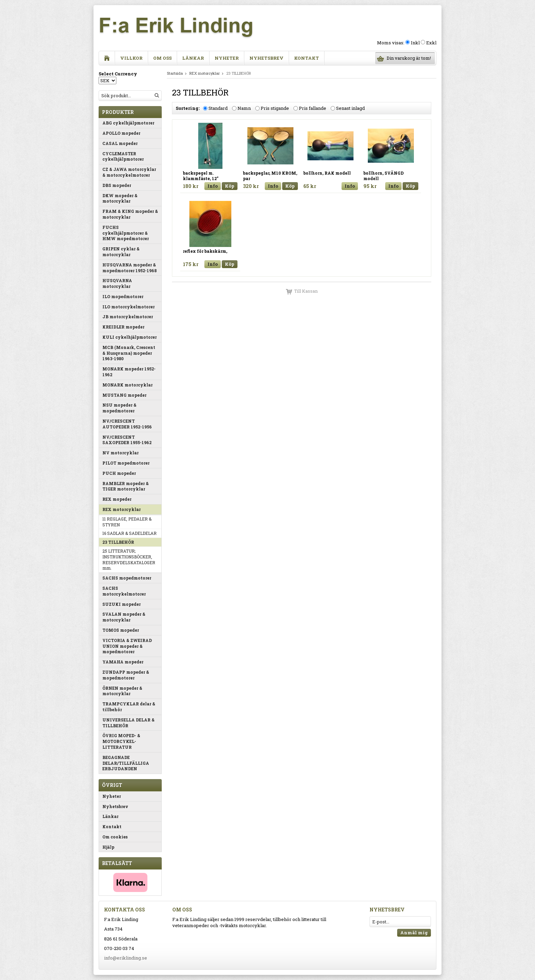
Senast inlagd (350, 108)
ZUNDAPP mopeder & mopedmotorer (126, 675)
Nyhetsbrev (266, 58)
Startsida (175, 73)
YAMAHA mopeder (123, 662)
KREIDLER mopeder (123, 327)
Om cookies (115, 837)
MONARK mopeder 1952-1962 (129, 372)
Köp (230, 186)
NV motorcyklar (120, 453)
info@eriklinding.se (126, 958)
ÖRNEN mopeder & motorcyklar (122, 691)
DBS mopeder (117, 185)
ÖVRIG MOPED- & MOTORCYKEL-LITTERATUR (121, 741)
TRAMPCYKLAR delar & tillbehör (129, 707)
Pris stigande (275, 108)
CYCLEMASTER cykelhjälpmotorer (123, 156)
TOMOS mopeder (121, 630)
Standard (218, 108)
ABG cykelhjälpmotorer (128, 123)
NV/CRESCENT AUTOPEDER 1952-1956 (127, 424)
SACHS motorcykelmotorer (124, 591)
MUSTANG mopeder (124, 395)
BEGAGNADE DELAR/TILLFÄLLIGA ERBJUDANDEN (126, 763)
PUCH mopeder (119, 473)
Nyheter (227, 58)
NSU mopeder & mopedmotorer (119, 408)
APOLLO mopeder (121, 133)
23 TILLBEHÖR (118, 542)
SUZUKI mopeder (121, 604)
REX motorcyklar (121, 509)
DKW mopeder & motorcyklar (120, 198)
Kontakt (307, 58)
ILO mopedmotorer (123, 296)
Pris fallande (313, 108)
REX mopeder (117, 499)
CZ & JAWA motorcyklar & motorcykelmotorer (129, 172)
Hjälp (108, 847)
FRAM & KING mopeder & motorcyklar (130, 214)
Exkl (431, 43)
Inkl (415, 43)
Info (213, 186)
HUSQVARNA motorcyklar (117, 283)
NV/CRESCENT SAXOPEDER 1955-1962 (127, 440)
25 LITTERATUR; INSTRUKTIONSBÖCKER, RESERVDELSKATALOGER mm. (129, 559)
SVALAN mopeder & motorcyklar (124, 617)
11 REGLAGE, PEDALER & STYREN (127, 522)
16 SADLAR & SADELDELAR (129, 533)
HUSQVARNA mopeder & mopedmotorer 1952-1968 (129, 268)
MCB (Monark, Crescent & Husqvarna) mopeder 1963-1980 (129, 353)
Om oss (162, 58)
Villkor (131, 58)
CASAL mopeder (120, 143)
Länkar (193, 58)
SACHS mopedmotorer (127, 578)
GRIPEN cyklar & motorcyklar (121, 252)
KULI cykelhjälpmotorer (129, 337)
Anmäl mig (414, 933)
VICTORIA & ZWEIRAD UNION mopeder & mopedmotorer (127, 646)
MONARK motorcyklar (127, 385)
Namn (244, 108)
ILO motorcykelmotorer (128, 307)
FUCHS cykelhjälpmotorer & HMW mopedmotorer (126, 233)
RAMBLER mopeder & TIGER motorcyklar (126, 486)
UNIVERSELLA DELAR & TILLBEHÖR (128, 723)
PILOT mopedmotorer (126, 463)
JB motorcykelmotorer (128, 317)
